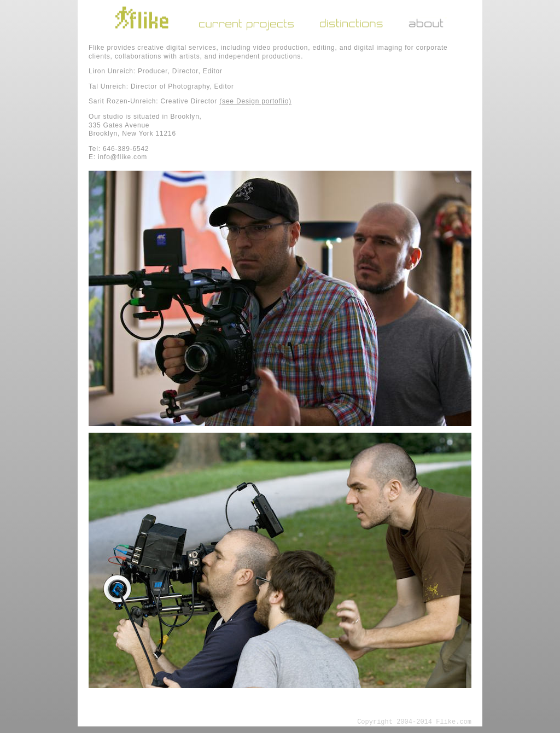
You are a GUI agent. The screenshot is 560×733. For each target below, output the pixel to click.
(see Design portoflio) (255, 101)
